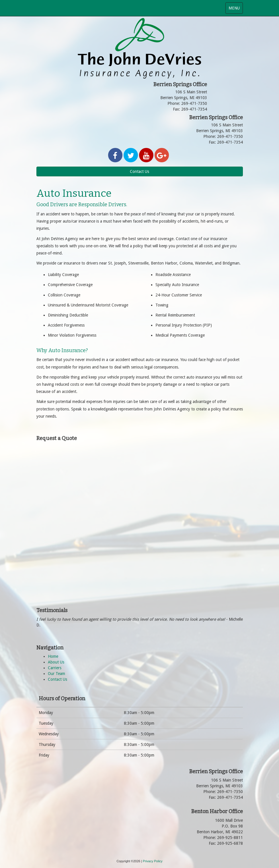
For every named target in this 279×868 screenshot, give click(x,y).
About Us (56, 662)
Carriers (55, 668)
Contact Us (139, 171)
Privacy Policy (153, 861)
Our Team (56, 674)
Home (53, 656)
